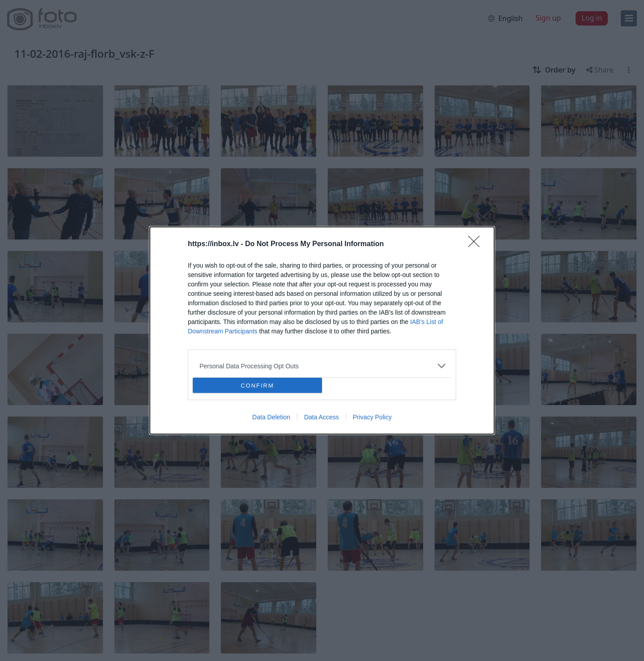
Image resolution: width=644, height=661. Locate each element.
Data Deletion (271, 417)
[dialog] (322, 330)
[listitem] (322, 366)
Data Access (322, 417)
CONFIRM (257, 386)
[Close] (477, 244)
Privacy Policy (372, 417)
